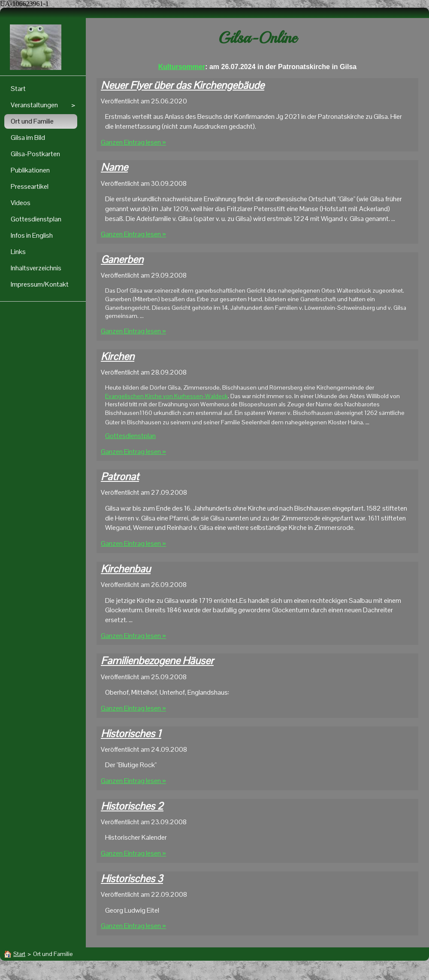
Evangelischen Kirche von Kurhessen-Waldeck (166, 396)
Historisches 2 (132, 806)
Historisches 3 (132, 879)
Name (114, 167)
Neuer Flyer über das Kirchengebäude (183, 85)
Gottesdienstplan (130, 436)
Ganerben (122, 259)
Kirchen (118, 356)
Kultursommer (182, 67)
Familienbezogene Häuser (157, 661)
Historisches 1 (131, 733)
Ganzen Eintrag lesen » (133, 142)
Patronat (120, 476)
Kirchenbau (126, 569)
